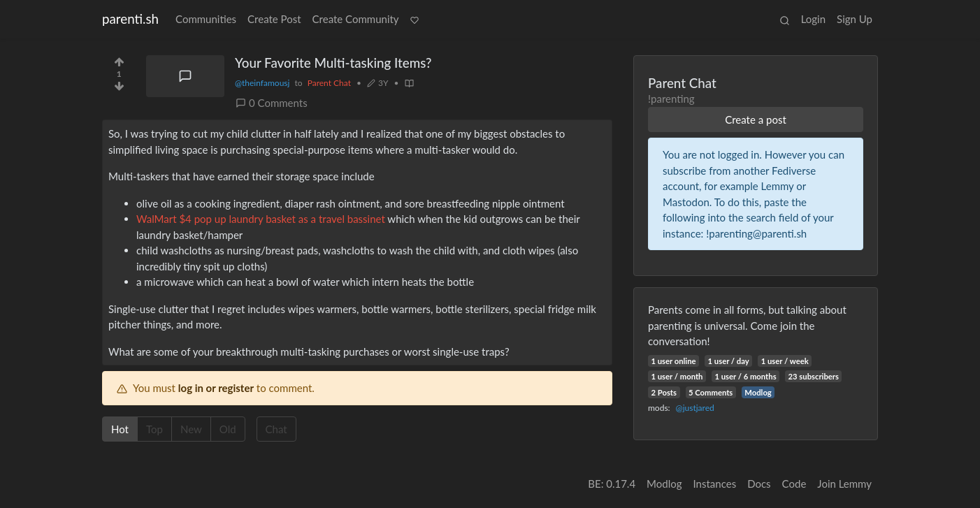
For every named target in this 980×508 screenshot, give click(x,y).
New (196, 428)
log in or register (216, 388)
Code (794, 484)
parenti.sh (130, 19)
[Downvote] (119, 89)
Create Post (274, 19)
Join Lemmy (844, 484)
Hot (124, 428)
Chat (281, 428)
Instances (715, 484)
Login (813, 19)
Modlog (758, 392)
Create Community (356, 19)
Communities (206, 19)
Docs (759, 484)
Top (159, 428)
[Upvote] (119, 59)
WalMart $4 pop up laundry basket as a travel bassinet (261, 219)
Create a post (756, 119)
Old (232, 428)
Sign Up (855, 19)
